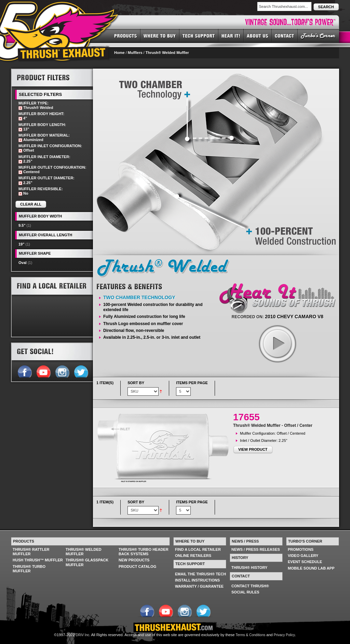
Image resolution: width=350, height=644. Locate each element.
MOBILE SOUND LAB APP (311, 568)
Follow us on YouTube (43, 371)
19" (21, 244)
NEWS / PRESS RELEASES (256, 549)
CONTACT (285, 36)
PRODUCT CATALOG (137, 566)
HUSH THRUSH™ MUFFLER (38, 560)
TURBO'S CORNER (318, 36)
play (277, 344)
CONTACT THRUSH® (250, 586)
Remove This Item (20, 108)
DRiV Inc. (83, 635)
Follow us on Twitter (81, 371)
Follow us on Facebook (24, 371)
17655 (246, 417)
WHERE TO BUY (160, 36)
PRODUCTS (126, 36)
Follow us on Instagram (62, 371)
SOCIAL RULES (245, 592)
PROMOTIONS (301, 549)
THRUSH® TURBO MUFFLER (29, 569)
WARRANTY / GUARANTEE (199, 586)
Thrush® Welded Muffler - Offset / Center (273, 425)
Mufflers (135, 53)
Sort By (136, 383)
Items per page (192, 383)
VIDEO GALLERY (303, 556)
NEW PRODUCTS (134, 560)
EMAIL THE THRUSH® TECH (200, 574)
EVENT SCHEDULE (305, 562)
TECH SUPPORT (199, 36)
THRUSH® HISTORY (249, 568)
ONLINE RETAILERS (193, 556)
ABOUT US (258, 36)
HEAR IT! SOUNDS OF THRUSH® (231, 36)
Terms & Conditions (251, 635)
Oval (23, 263)
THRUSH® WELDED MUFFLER (84, 552)
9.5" (22, 225)
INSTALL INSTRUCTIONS (197, 580)
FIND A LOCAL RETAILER (198, 549)
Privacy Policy (284, 635)
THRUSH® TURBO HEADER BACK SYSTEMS (144, 552)
